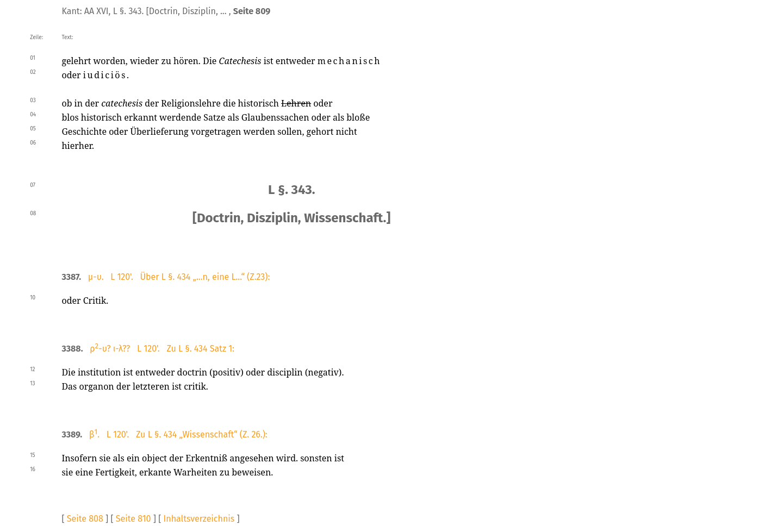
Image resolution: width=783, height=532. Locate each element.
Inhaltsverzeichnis (199, 519)
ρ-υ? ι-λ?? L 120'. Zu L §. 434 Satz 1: (162, 349)
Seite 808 (85, 519)
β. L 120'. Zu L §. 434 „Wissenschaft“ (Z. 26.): (178, 434)
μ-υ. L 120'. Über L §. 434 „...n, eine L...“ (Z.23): (179, 277)
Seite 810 (133, 519)
